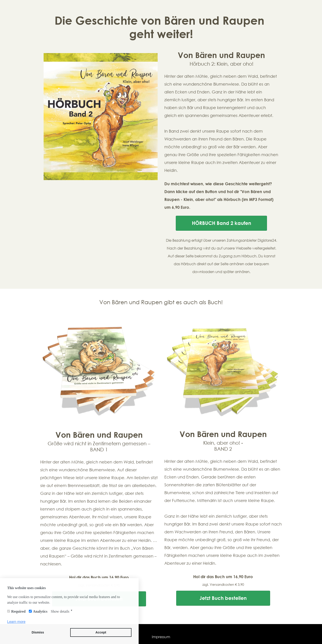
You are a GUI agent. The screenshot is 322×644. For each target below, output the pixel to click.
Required (18, 611)
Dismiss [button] (38, 632)
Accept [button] (101, 632)
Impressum (161, 637)
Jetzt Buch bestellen (223, 598)
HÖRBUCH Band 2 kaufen (221, 223)
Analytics (40, 611)
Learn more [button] (16, 622)
